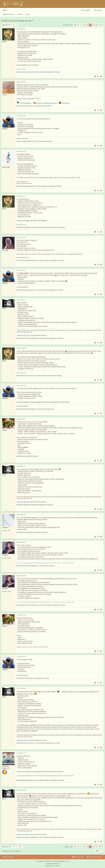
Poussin (5, 95)
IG (28, 258)
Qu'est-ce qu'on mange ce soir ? (17, 21)
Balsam (4, 42)
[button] (75, 25)
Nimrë (4, 309)
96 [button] (100, 25)
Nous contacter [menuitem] (78, 857)
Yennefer (5, 555)
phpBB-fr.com (56, 864)
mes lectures (66, 103)
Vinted (19, 335)
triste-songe (6, 167)
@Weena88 (23, 273)
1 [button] (81, 25)
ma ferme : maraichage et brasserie (47, 103)
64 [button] (93, 25)
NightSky (5, 129)
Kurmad (5, 430)
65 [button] (96, 25)
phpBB (47, 861)
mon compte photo (25, 103)
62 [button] (87, 25)
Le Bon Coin (26, 335)
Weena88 (5, 250)
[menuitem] (5, 10)
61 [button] (84, 25)
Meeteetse (6, 766)
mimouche (5, 528)
